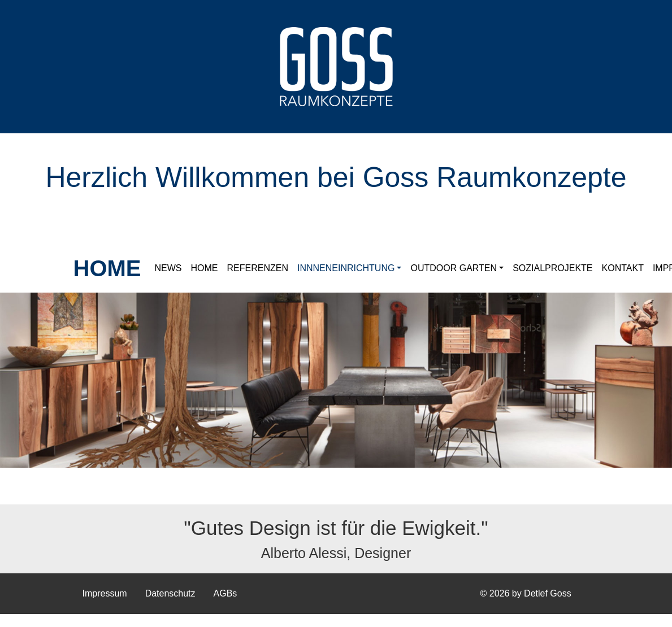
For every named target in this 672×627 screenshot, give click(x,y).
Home (205, 268)
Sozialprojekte (552, 268)
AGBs (226, 593)
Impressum (105, 593)
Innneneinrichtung (346, 268)
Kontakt (623, 268)
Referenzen (258, 268)
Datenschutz (170, 593)
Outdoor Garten (454, 268)
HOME (107, 268)
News (168, 268)
